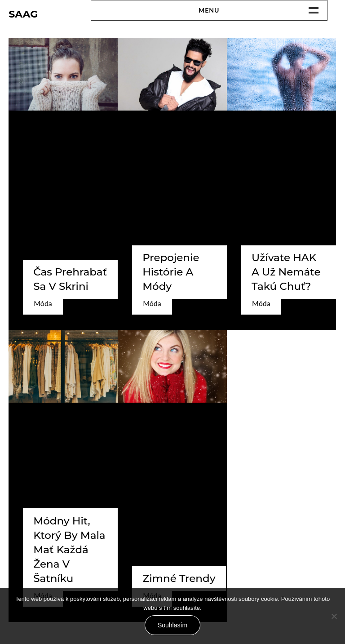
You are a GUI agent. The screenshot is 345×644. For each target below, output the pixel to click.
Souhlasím (172, 625)
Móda (43, 303)
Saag (23, 14)
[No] (334, 616)
